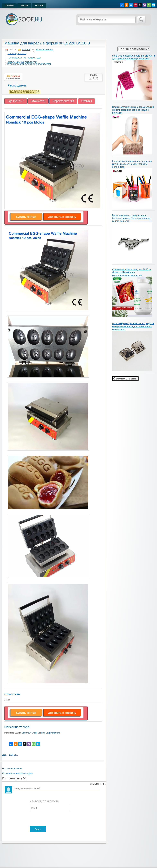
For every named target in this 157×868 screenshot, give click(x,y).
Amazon (24, 5)
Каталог (39, 5)
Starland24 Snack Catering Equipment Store (29, 64)
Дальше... (13, 755)
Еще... (5, 755)
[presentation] (54, 819)
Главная (9, 5)
